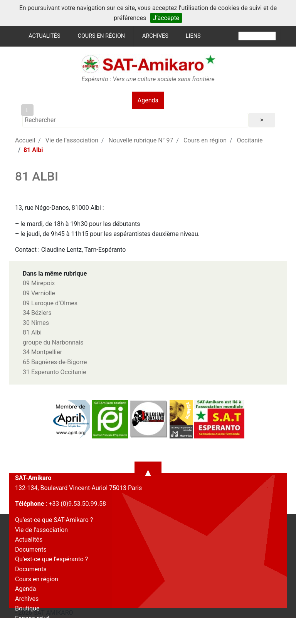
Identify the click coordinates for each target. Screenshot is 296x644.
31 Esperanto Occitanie (54, 372)
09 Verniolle (39, 293)
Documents (31, 549)
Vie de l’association (72, 140)
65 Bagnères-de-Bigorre (55, 362)
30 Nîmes (36, 323)
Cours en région (102, 36)
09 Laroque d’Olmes (50, 303)
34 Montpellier (42, 352)
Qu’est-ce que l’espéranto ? (51, 559)
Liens (193, 36)
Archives (155, 36)
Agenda (148, 100)
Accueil (25, 140)
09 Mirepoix (39, 283)
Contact (26, 628)
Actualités (44, 36)
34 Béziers (37, 313)
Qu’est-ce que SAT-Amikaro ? (54, 520)
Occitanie (250, 140)
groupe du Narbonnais (53, 342)
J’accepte (166, 18)
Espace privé (32, 618)
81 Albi (32, 332)
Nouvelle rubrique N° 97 (141, 140)
